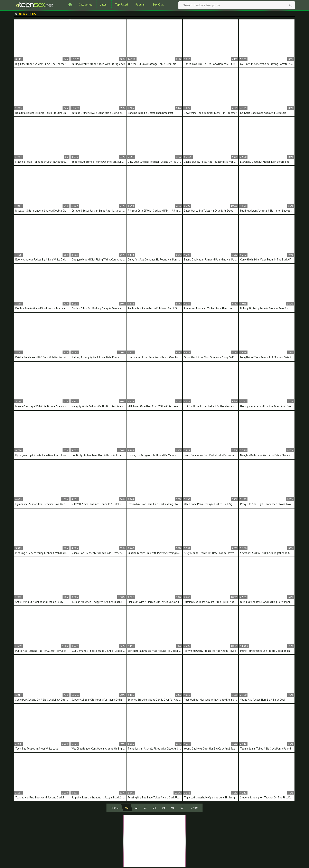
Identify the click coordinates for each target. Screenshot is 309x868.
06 (173, 808)
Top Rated (121, 5)
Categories (86, 5)
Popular (140, 5)
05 (164, 808)
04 (154, 808)
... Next (194, 808)
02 (136, 808)
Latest (104, 5)
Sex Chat (158, 5)
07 (182, 808)
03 (145, 808)
